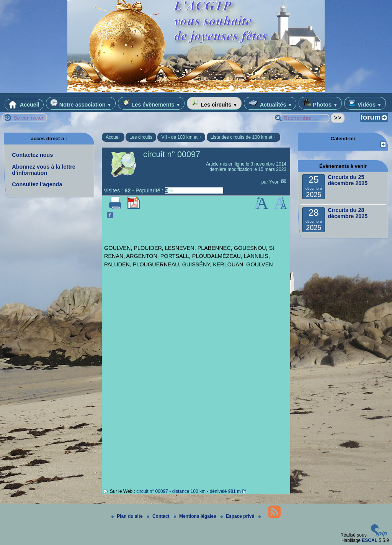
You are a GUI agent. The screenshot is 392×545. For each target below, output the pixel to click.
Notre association (81, 103)
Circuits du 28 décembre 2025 (348, 213)
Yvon (275, 182)
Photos (320, 103)
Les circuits (214, 103)
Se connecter (29, 118)
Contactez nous (32, 155)
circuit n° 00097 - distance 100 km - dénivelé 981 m (189, 491)
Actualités (270, 103)
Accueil (24, 105)
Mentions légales (196, 516)
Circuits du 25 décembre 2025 (348, 180)
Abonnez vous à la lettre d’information (44, 170)
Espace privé (238, 516)
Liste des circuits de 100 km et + (243, 137)
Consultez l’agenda (37, 184)
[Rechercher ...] (301, 118)
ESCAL (370, 540)
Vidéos (365, 103)
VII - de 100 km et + (181, 137)
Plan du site (128, 516)
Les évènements (151, 103)
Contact (159, 516)
